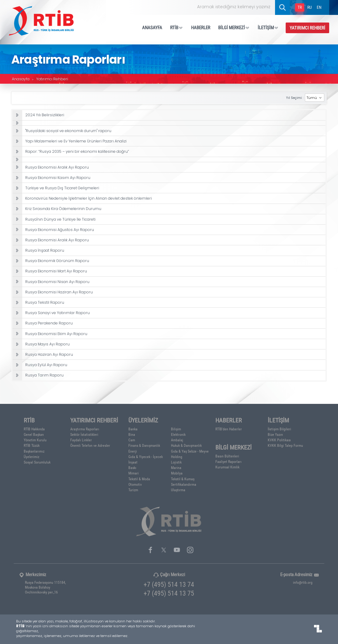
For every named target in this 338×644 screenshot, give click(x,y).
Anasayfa (21, 79)
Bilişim (176, 429)
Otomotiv (135, 484)
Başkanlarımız (34, 451)
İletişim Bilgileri (279, 429)
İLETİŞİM (268, 27)
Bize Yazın (275, 434)
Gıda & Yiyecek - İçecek (146, 457)
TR (300, 7)
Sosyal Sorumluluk (37, 462)
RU (310, 7)
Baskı (132, 467)
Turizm (133, 490)
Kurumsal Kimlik (227, 467)
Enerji (133, 451)
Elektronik (178, 434)
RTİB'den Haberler (229, 429)
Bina (132, 434)
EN (319, 7)
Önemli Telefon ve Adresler (90, 445)
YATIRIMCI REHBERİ (307, 28)
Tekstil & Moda (139, 479)
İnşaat (133, 462)
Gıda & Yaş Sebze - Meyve (190, 451)
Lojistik (176, 462)
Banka (133, 429)
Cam (132, 440)
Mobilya (177, 473)
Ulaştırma (178, 490)
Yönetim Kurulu (35, 440)
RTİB (177, 27)
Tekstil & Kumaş (183, 479)
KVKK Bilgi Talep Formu (285, 445)
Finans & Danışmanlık (144, 445)
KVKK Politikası (279, 440)
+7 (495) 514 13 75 (169, 593)
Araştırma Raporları (85, 429)
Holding (177, 457)
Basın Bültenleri (227, 456)
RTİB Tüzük (32, 445)
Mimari (134, 473)
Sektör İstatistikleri (84, 434)
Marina (176, 467)
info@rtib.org (303, 582)
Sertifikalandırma (184, 484)
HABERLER (201, 27)
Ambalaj (177, 440)
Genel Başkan (34, 434)
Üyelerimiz (31, 457)
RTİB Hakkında (34, 429)
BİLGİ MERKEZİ (234, 27)
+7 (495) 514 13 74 (169, 584)
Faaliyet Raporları (228, 461)
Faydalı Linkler (81, 440)
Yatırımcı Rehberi (52, 79)
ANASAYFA (152, 27)
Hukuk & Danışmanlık (186, 445)
